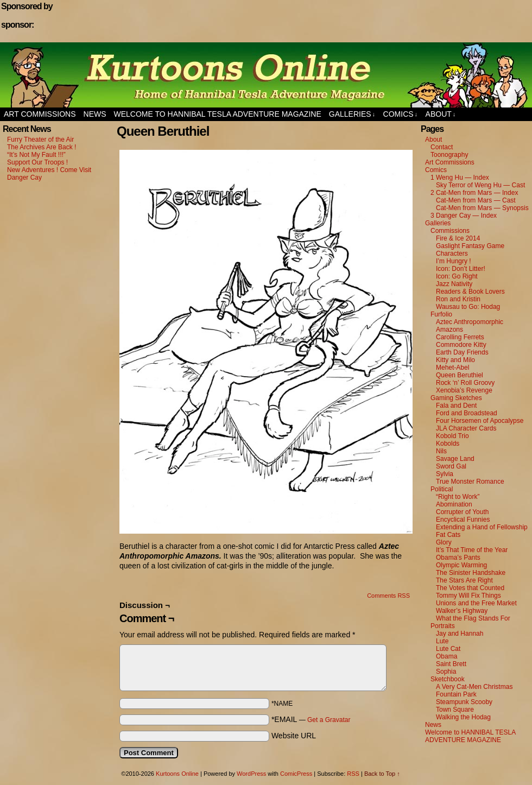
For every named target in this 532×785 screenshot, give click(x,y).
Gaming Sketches (456, 398)
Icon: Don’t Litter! (461, 269)
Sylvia (445, 474)
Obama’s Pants (458, 558)
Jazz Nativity (454, 284)
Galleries (352, 114)
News (95, 114)
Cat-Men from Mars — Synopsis (482, 208)
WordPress (251, 774)
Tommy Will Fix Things (468, 596)
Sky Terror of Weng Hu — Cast (480, 185)
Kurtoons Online (266, 75)
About (441, 114)
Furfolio (441, 314)
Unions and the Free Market (476, 603)
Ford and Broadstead (467, 413)
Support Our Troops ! (37, 162)
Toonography (449, 155)
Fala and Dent (456, 406)
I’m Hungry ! (454, 261)
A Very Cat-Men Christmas (474, 687)
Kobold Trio (452, 436)
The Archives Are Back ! (42, 147)
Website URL (294, 736)
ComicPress (296, 774)
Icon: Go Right (457, 276)
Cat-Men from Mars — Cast (476, 200)
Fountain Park (456, 694)
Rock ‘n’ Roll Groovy (465, 383)
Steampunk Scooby (464, 702)
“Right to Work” (458, 497)
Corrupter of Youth (462, 512)
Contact (442, 147)
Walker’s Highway (462, 611)
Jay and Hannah (460, 634)
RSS (353, 774)
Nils (441, 451)
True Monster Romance (470, 482)
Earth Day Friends (462, 352)
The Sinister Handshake (471, 573)
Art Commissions (40, 114)
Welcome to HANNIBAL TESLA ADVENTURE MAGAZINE (218, 114)
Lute (442, 641)
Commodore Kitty (461, 345)
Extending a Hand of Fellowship (482, 527)
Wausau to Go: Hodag (468, 307)
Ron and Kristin (458, 299)
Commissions (450, 231)
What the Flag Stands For (473, 618)
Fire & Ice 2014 (458, 238)
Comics (401, 114)
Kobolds (448, 444)
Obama (446, 656)
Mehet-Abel (452, 368)
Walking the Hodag (463, 717)
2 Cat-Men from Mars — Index (474, 193)
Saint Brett (451, 664)
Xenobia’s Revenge (464, 390)
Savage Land (455, 459)
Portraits (443, 626)
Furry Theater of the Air (40, 140)
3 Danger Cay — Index (464, 216)
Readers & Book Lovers (470, 292)
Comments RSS (388, 596)
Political (442, 489)
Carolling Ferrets (460, 337)
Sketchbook (448, 679)
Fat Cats (448, 535)
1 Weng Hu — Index (460, 178)
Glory (444, 542)
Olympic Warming (461, 565)
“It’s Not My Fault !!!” (36, 155)
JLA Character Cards (466, 428)
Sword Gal (451, 466)
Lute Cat (448, 649)
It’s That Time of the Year (472, 550)
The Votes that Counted (470, 588)
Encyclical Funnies (463, 520)
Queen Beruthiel (460, 375)
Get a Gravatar (329, 720)
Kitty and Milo (455, 360)
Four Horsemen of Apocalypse (480, 421)
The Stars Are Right (464, 580)
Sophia (446, 672)
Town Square (455, 710)
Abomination (454, 504)
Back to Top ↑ (382, 774)
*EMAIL (311, 719)
